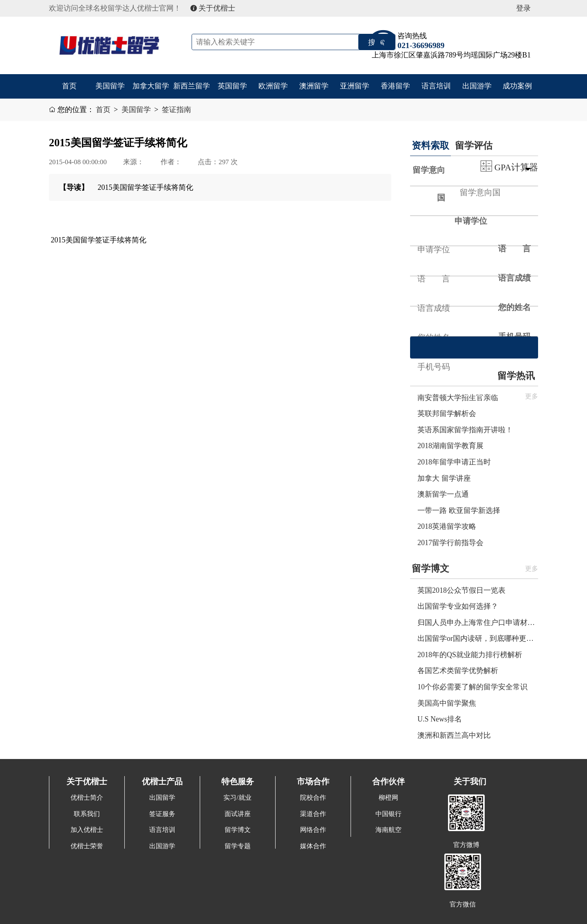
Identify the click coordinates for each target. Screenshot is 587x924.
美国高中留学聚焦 (447, 703)
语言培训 (436, 86)
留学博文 (430, 568)
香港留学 (395, 86)
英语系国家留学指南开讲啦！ (465, 430)
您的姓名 (514, 307)
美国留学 (110, 86)
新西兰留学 (192, 86)
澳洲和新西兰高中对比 (454, 735)
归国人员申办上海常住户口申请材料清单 (478, 623)
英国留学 (232, 86)
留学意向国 (429, 184)
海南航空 (388, 830)
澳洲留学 (314, 86)
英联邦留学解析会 (447, 414)
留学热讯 (516, 376)
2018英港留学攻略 (447, 526)
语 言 (514, 249)
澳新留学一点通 (443, 494)
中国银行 (388, 814)
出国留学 (162, 798)
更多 (532, 569)
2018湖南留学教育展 (450, 446)
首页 (69, 86)
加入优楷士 (87, 830)
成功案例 (517, 86)
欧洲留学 (273, 86)
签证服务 (162, 814)
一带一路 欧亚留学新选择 (459, 510)
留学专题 (238, 846)
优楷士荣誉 (87, 846)
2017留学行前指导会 (450, 543)
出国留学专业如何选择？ (458, 606)
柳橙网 (388, 798)
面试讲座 (238, 814)
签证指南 (177, 110)
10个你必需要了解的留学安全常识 (472, 687)
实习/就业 (237, 798)
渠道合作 (313, 814)
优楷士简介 (87, 798)
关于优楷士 (213, 8)
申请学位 (471, 221)
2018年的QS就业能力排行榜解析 (470, 655)
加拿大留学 (151, 86)
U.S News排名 (440, 719)
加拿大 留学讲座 (444, 478)
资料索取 (430, 145)
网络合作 (313, 830)
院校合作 (313, 798)
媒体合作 (313, 846)
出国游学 (477, 86)
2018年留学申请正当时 (454, 462)
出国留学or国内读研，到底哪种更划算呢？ (478, 638)
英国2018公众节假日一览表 (461, 590)
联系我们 (87, 814)
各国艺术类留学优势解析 (458, 671)
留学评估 (474, 145)
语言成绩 (514, 278)
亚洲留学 (355, 86)
